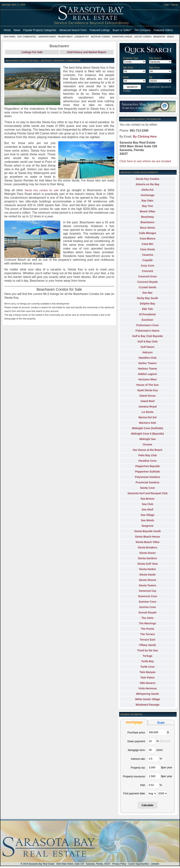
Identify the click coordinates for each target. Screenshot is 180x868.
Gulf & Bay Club (148, 341)
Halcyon (148, 352)
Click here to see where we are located (145, 161)
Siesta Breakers (147, 547)
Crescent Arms (147, 276)
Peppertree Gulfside (147, 472)
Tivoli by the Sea (148, 650)
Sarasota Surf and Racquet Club (148, 493)
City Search (155, 58)
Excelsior (148, 320)
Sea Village (148, 515)
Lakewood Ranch (47, 37)
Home (7, 30)
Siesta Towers (147, 585)
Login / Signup (171, 5)
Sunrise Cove (147, 607)
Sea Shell (148, 510)
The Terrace (148, 634)
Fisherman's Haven (148, 331)
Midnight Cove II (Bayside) (147, 434)
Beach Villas (148, 211)
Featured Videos (163, 30)
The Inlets (147, 618)
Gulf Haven (148, 347)
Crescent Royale (148, 282)
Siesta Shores (148, 580)
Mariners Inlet (147, 423)
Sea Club (148, 504)
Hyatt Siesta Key (148, 390)
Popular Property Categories (40, 30)
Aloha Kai (148, 190)
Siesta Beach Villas (147, 542)
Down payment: (136, 741)
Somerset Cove (148, 596)
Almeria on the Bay (148, 184)
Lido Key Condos (143, 37)
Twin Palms (148, 678)
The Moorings (148, 623)
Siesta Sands (147, 575)
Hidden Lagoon (148, 374)
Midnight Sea (147, 439)
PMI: (143, 785)
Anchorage (147, 195)
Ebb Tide (148, 309)
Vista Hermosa (147, 688)
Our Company (143, 30)
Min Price (128, 68)
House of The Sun (148, 385)
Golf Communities (27, 37)
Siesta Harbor (147, 569)
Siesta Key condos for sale (42, 190)
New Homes (10, 37)
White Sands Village (148, 699)
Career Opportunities (138, 864)
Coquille (147, 260)
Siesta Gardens (148, 558)
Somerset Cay (147, 591)
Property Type (131, 58)
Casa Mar (148, 244)
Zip (151, 77)
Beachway (148, 217)
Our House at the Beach (148, 450)
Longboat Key (82, 37)
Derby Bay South (148, 298)
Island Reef (148, 401)
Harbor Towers (148, 363)
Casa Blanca (147, 238)
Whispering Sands (148, 694)
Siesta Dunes (148, 553)
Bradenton (159, 37)
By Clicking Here (145, 137)
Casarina (147, 255)
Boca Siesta (147, 228)
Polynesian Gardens (148, 477)
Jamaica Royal (147, 407)
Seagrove (147, 526)
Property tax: (138, 768)
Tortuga (147, 656)
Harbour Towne (148, 369)
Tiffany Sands (148, 645)
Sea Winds (148, 520)
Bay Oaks (148, 201)
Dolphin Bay (148, 304)
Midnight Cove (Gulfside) (148, 428)
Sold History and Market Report (87, 52)
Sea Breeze (148, 499)
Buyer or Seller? (122, 30)
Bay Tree (148, 206)
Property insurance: (134, 776)
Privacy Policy (119, 864)
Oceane (148, 444)
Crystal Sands (147, 287)
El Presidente (148, 314)
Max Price (154, 68)
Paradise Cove (148, 461)
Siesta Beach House (148, 537)
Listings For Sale (32, 52)
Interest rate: (138, 759)
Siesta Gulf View (148, 564)
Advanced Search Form (73, 30)
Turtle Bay (147, 661)
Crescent (148, 271)
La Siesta (147, 412)
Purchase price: (136, 732)
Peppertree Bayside (148, 466)
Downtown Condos (122, 37)
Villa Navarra (148, 683)
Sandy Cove (148, 488)
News (17, 30)
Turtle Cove (148, 667)
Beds (126, 77)
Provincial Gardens (148, 482)
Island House (147, 396)
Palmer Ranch (65, 37)
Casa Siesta (148, 249)
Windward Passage (147, 705)
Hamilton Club (148, 358)
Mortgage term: (137, 750)
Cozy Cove (148, 266)
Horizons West (148, 379)
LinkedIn (155, 864)
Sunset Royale (148, 612)
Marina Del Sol (148, 417)
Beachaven (148, 222)
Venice (170, 37)
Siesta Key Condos (100, 37)
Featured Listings (100, 30)
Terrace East (147, 640)
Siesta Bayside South (148, 531)
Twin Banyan (147, 672)
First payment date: (134, 793)
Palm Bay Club (148, 455)
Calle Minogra (148, 233)
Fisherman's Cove (148, 325)
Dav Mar (148, 293)
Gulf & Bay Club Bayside (148, 336)
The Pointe (148, 629)
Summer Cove (148, 602)
